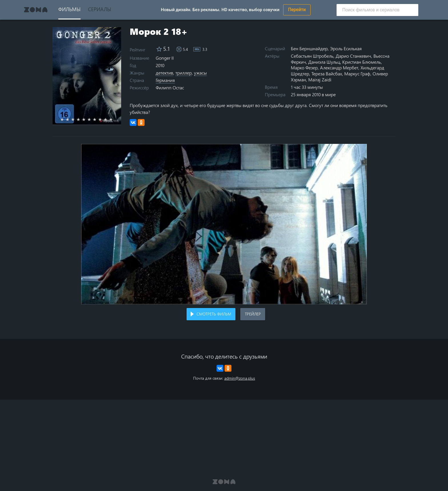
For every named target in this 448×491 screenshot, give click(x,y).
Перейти (297, 10)
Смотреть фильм (214, 314)
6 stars (92, 119)
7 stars (98, 119)
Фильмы (69, 9)
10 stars (114, 119)
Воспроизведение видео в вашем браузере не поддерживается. (224, 224)
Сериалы (100, 9)
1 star (65, 119)
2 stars (71, 119)
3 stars (76, 119)
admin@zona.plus (240, 378)
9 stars (109, 119)
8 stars (103, 119)
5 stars (87, 119)
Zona (36, 10)
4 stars (82, 119)
